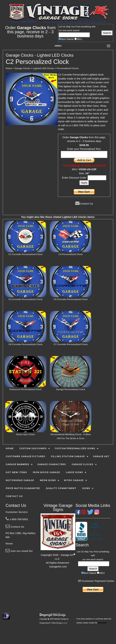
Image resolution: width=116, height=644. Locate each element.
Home (9, 543)
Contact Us (84, 204)
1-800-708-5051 (17, 519)
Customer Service (17, 512)
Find (78, 27)
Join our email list (19, 551)
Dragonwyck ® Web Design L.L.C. (53, 623)
